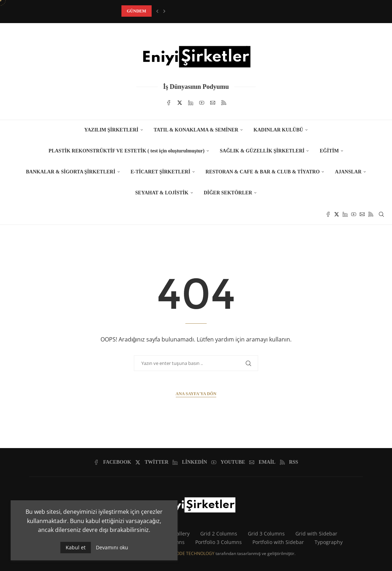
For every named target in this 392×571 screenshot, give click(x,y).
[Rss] (224, 103)
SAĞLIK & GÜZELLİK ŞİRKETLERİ (262, 151)
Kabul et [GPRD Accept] (76, 547)
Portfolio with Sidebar (278, 542)
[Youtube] (202, 103)
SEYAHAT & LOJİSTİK (162, 193)
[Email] (213, 103)
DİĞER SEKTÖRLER (228, 193)
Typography (329, 542)
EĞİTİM (329, 151)
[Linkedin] (191, 103)
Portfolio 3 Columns (219, 542)
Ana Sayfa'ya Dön (196, 394)
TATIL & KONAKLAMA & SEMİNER (196, 130)
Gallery (181, 534)
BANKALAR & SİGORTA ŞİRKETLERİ (71, 172)
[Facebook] (169, 103)
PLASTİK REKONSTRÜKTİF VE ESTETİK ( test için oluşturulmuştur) (127, 151)
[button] (157, 11)
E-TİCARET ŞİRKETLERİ (160, 172)
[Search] (381, 214)
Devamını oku (112, 548)
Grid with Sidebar (316, 534)
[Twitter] (180, 103)
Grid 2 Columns (219, 534)
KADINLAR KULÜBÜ (278, 130)
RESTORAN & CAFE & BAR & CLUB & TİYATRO (263, 172)
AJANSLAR (348, 172)
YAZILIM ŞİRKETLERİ (111, 130)
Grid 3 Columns (266, 534)
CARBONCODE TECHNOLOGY (185, 553)
